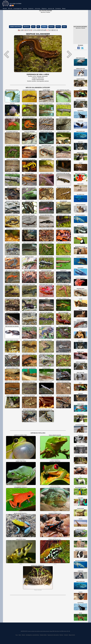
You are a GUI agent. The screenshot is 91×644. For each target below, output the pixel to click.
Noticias (61, 635)
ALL (19, 30)
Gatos (64, 27)
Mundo (5, 9)
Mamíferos (26, 27)
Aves (33, 27)
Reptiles (51, 27)
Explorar (31, 9)
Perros (58, 27)
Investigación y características (32, 635)
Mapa (64, 9)
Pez (38, 27)
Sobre (20, 635)
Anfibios (44, 27)
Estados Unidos (43, 635)
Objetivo (44, 9)
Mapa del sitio (72, 635)
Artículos (38, 9)
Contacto (58, 9)
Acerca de (51, 9)
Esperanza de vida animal (53, 635)
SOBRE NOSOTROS (15, 27)
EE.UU (10, 9)
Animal (25, 9)
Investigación (18, 9)
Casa (17, 635)
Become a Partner (46, 12)
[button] (8, 54)
